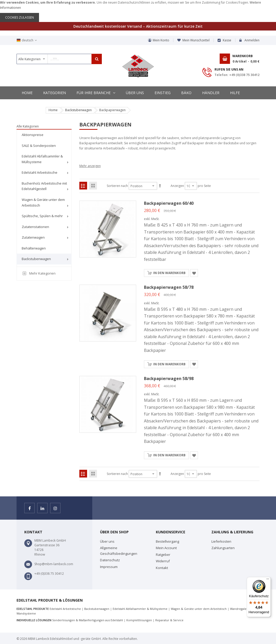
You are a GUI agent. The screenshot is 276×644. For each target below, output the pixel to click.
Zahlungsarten (223, 548)
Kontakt (162, 568)
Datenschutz (110, 560)
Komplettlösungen (139, 620)
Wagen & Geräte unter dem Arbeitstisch (199, 609)
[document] (138, 11)
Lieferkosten (221, 541)
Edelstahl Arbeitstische (65, 609)
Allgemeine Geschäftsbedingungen (119, 551)
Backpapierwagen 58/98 (169, 378)
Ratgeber (163, 555)
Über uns (107, 541)
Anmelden (252, 40)
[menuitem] (44, 135)
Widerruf (163, 561)
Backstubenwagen (78, 110)
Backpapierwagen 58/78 (169, 287)
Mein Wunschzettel (196, 40)
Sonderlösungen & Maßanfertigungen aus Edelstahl (88, 620)
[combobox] (59, 59)
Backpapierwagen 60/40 (169, 203)
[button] (194, 273)
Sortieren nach (117, 186)
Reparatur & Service (169, 620)
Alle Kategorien (28, 126)
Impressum (109, 567)
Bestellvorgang (167, 541)
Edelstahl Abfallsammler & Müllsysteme (140, 609)
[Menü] (268, 580)
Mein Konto (161, 40)
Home (53, 110)
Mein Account (166, 548)
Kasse (227, 40)
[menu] (44, 198)
